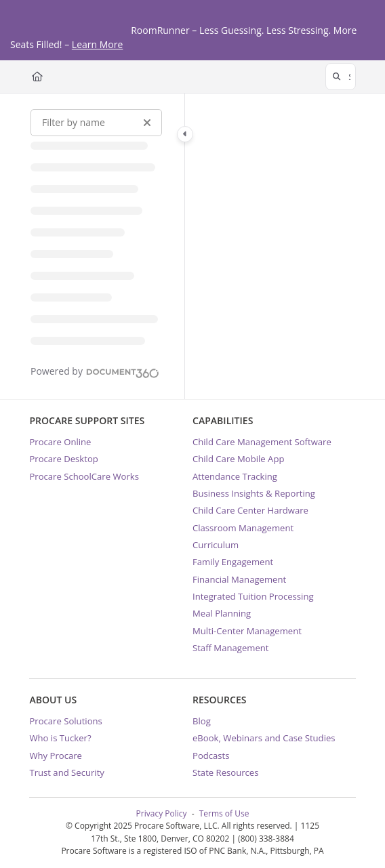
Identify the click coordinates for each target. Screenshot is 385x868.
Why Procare (56, 756)
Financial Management (239, 579)
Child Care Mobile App (238, 459)
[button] (341, 77)
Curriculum (216, 545)
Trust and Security (66, 772)
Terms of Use (224, 813)
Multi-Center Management (247, 631)
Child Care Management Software (262, 442)
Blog (202, 721)
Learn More (98, 44)
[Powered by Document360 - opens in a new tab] (95, 371)
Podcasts (211, 756)
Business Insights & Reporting (254, 493)
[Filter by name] (96, 123)
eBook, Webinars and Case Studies (264, 738)
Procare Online (60, 442)
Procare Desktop (63, 459)
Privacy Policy (162, 813)
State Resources (225, 772)
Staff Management (230, 648)
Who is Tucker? (60, 738)
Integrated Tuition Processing (253, 596)
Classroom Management (243, 528)
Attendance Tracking (235, 476)
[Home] (37, 77)
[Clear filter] (147, 123)
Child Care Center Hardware (250, 510)
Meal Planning (222, 613)
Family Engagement (233, 562)
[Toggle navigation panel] (185, 134)
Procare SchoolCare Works (84, 476)
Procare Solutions (65, 721)
